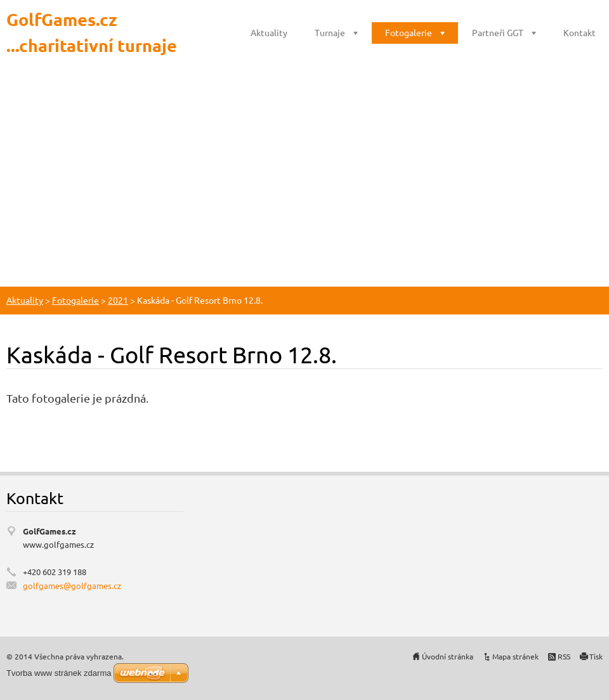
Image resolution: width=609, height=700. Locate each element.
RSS (564, 656)
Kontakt (580, 32)
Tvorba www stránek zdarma (59, 673)
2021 (118, 300)
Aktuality (269, 32)
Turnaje (330, 32)
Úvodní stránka (448, 656)
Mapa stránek (515, 656)
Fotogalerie (409, 32)
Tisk (596, 656)
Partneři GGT (498, 32)
